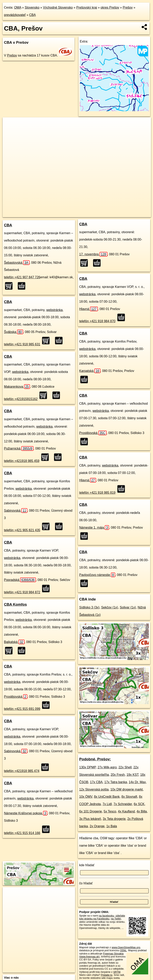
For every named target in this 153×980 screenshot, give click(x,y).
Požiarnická (19, 448)
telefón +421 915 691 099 (22, 709)
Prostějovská (16, 697)
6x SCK (139, 804)
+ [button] (9, 124)
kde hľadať (87, 865)
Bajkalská (14, 642)
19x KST (132, 775)
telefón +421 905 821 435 (22, 530)
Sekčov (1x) (110, 607)
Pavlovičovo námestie (97, 575)
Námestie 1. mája (94, 528)
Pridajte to (107, 975)
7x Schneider (123, 804)
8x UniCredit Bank (107, 797)
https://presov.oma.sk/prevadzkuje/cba (130, 214)
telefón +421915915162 (21, 399)
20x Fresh (118, 775)
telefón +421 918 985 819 (97, 493)
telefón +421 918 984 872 (22, 592)
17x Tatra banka (116, 782)
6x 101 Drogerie (91, 811)
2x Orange (97, 826)
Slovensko (32, 7)
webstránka (54, 310)
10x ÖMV (86, 797)
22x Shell (125, 767)
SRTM (117, 972)
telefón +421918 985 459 (22, 461)
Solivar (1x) (128, 607)
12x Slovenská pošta (94, 789)
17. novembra (93, 254)
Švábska (14, 332)
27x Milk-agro (107, 767)
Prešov (128, 7)
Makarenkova (17, 387)
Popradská (20, 580)
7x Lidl (107, 804)
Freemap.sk (97, 214)
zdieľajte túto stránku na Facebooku (102, 917)
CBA (33, 15)
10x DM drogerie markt (127, 789)
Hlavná (89, 309)
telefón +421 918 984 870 (97, 321)
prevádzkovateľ (15, 15)
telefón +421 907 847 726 (22, 277)
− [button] (9, 130)
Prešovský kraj (87, 7)
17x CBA (96, 782)
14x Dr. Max (137, 782)
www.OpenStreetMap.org (126, 947)
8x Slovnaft (129, 797)
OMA (18, 7)
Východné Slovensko (58, 7)
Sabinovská (16, 511)
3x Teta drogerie (114, 819)
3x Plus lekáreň (90, 819)
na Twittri (116, 919)
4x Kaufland (126, 811)
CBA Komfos (15, 604)
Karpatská (90, 371)
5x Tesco (110, 811)
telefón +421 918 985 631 (22, 344)
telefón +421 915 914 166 (22, 833)
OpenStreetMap (76, 214)
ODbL (123, 950)
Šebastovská (17, 263)
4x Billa (142, 811)
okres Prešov (110, 7)
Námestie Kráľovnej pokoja (26, 813)
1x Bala (112, 826)
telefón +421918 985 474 (22, 771)
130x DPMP (88, 767)
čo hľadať (86, 883)
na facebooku (106, 916)
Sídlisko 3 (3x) (89, 607)
